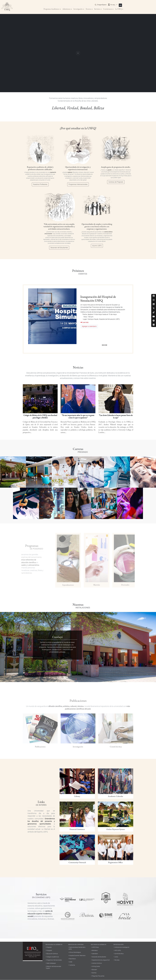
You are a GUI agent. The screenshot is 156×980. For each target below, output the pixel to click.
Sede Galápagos (51, 963)
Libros (116, 957)
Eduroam (94, 970)
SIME (71, 962)
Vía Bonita (72, 965)
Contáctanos (108, 9)
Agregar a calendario (89, 326)
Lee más (84, 322)
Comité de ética (119, 954)
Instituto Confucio (97, 963)
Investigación (78, 9)
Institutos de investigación (122, 947)
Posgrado (49, 950)
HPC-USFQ (118, 950)
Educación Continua (52, 954)
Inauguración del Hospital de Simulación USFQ (98, 299)
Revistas (117, 960)
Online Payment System (116, 829)
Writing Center (96, 966)
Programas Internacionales (78, 184)
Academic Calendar (116, 796)
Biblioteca (95, 950)
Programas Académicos (51, 9)
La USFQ (118, 9)
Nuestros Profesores (40, 184)
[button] (12, 647)
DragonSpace (102, 5)
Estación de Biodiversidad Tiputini (53, 967)
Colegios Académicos (53, 957)
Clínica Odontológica (75, 952)
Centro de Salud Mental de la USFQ (77, 948)
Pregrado (49, 947)
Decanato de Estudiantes (59, 248)
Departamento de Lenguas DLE (101, 960)
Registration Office (116, 862)
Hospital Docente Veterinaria (77, 956)
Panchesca (72, 959)
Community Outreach (77, 862)
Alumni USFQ (97, 246)
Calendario (95, 954)
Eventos (88, 9)
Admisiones (67, 9)
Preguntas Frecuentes (98, 976)
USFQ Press (95, 947)
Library (77, 796)
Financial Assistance (77, 829)
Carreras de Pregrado (116, 182)
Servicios (97, 9)
